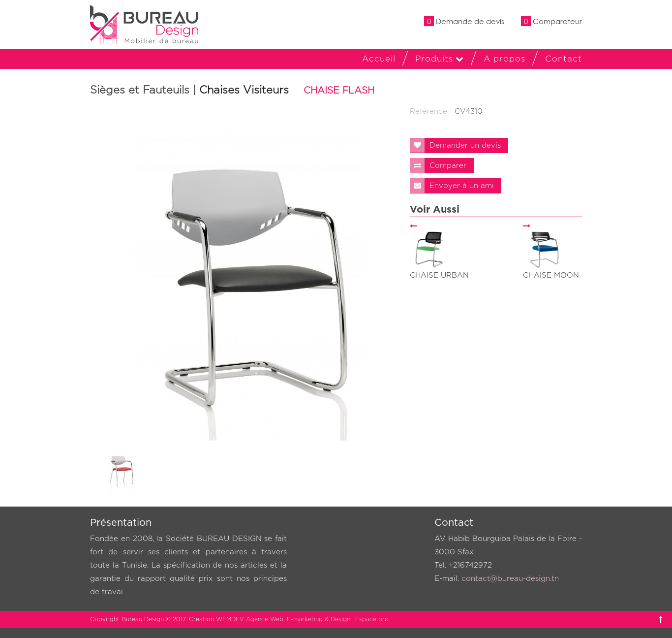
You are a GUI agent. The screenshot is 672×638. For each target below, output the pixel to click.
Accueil (379, 59)
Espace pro (372, 619)
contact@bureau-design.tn (510, 579)
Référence (428, 112)
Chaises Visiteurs (244, 90)
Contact (564, 59)
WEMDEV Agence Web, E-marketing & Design (283, 619)
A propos (504, 59)
